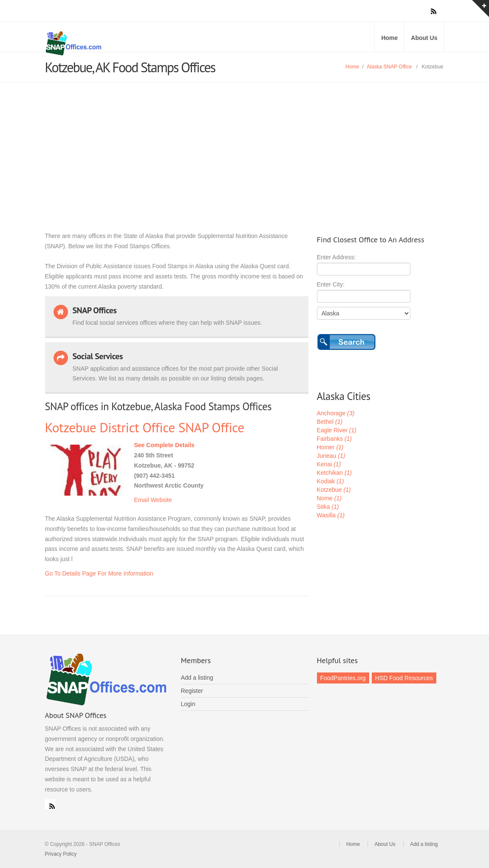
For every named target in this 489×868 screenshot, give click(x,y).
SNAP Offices (143, 43)
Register (192, 691)
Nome (329, 498)
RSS (50, 804)
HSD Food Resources (404, 678)
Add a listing (197, 678)
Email (142, 500)
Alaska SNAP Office (389, 67)
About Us (424, 38)
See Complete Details (164, 445)
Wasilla (331, 515)
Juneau (331, 456)
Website (161, 500)
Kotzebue (334, 490)
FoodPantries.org (343, 678)
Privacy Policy (61, 854)
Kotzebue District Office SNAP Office (145, 427)
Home (389, 38)
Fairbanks (334, 439)
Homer (330, 447)
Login (188, 704)
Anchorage (336, 413)
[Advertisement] (245, 146)
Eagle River (337, 430)
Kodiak (331, 481)
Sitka (328, 507)
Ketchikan (335, 473)
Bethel (330, 422)
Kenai (329, 464)
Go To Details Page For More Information (99, 573)
